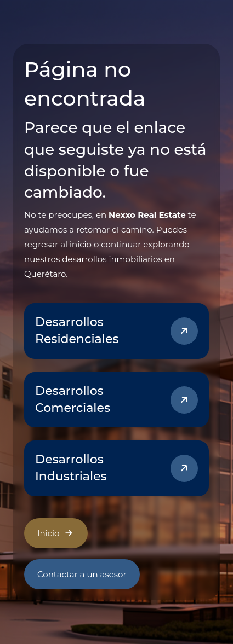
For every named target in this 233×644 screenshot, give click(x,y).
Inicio (56, 533)
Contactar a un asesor (82, 574)
